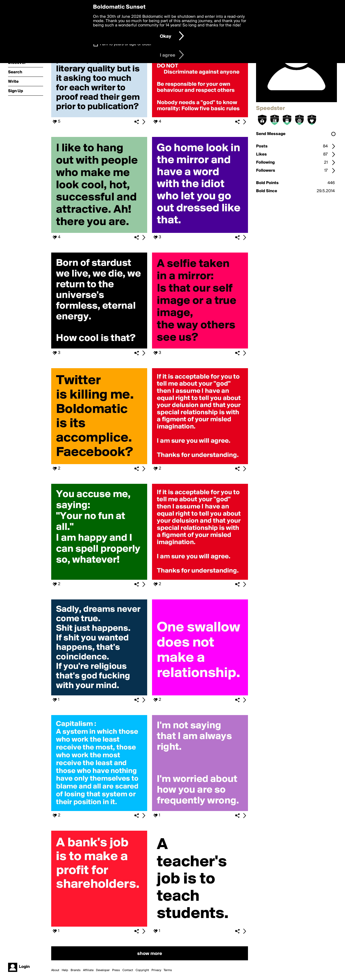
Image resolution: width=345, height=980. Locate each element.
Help (65, 970)
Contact (128, 970)
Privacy (156, 970)
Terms (168, 970)
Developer (103, 970)
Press (116, 970)
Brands (76, 970)
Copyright (142, 970)
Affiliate (88, 970)
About (55, 970)
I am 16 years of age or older (126, 44)
